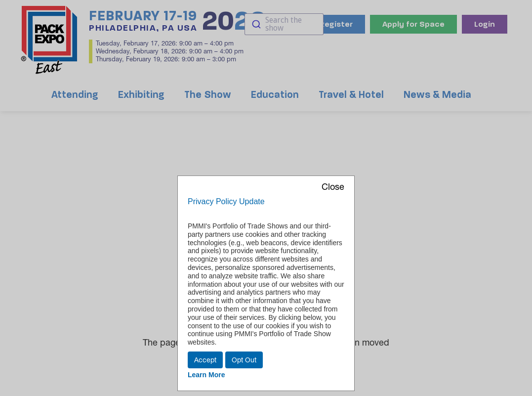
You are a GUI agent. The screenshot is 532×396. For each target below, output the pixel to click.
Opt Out (244, 360)
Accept (205, 360)
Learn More (206, 375)
